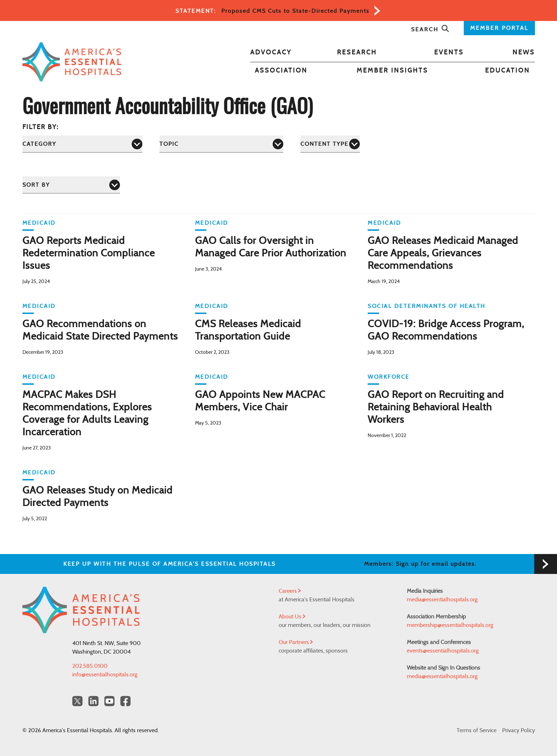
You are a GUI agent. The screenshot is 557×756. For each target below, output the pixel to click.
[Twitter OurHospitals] (77, 701)
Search (430, 30)
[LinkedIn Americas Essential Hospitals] (93, 701)
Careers (290, 591)
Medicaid (39, 223)
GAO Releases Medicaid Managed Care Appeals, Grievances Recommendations (443, 254)
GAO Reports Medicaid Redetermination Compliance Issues (89, 254)
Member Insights (392, 71)
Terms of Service (477, 730)
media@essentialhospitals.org (442, 600)
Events (449, 53)
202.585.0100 (90, 666)
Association (281, 71)
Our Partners (296, 642)
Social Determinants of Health (427, 306)
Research (357, 53)
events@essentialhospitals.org (443, 651)
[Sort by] (71, 185)
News (524, 53)
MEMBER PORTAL (499, 28)
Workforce (389, 377)
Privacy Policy (519, 730)
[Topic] (221, 144)
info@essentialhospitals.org (105, 675)
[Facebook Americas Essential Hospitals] (125, 701)
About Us (292, 617)
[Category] (82, 144)
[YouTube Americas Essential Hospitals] (109, 701)
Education (508, 71)
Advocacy (271, 53)
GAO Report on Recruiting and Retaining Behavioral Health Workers (436, 408)
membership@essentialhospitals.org (450, 625)
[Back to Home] (72, 62)
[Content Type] (330, 144)
